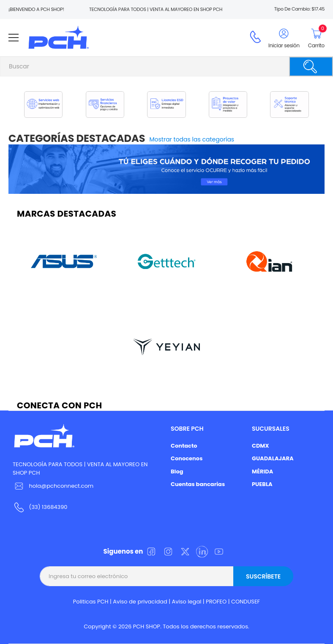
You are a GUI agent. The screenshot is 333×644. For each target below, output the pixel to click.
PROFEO (216, 602)
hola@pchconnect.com (61, 486)
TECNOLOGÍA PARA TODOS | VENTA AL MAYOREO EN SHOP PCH (80, 469)
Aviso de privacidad (140, 602)
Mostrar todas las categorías (192, 139)
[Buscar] (311, 67)
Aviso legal (187, 602)
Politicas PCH (91, 602)
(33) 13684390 (48, 507)
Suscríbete (263, 576)
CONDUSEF (246, 602)
